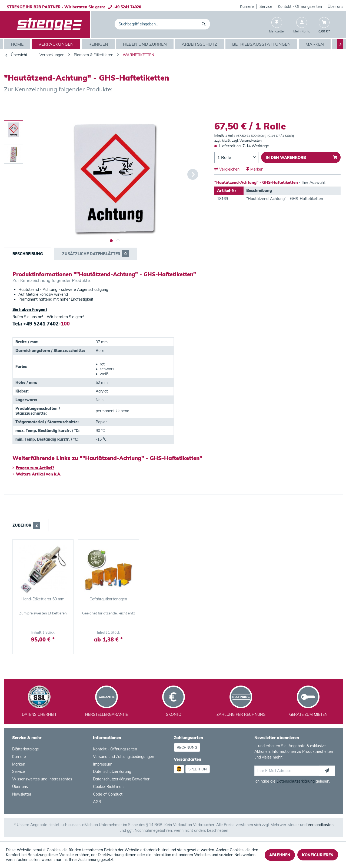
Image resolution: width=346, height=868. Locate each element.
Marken (19, 764)
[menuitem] (247, 6)
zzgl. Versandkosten (247, 140)
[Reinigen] (99, 44)
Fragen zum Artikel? (33, 468)
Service (266, 6)
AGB (97, 802)
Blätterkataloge (26, 749)
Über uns (335, 6)
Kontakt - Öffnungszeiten (300, 6)
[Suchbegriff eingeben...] (162, 24)
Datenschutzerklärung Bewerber (121, 779)
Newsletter (22, 794)
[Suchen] (204, 24)
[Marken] (315, 44)
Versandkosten (321, 825)
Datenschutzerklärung (112, 771)
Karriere (247, 6)
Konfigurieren (318, 855)
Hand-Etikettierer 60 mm (43, 599)
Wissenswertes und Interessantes (42, 779)
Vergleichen (227, 169)
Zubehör (26, 525)
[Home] (18, 44)
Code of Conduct (108, 794)
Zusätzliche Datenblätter (96, 254)
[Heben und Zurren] (146, 44)
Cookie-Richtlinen (108, 787)
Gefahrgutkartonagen (108, 599)
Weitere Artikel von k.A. (37, 474)
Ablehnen (280, 855)
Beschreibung (28, 254)
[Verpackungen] (57, 44)
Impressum (103, 764)
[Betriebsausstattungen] (262, 44)
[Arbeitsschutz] (200, 44)
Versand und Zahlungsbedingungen (124, 757)
